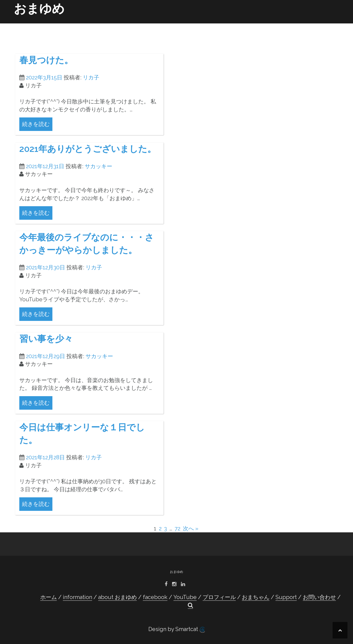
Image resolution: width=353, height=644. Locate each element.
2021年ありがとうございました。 (88, 149)
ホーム (75, 25)
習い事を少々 (46, 339)
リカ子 (91, 77)
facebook (167, 25)
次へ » (191, 528)
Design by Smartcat (177, 629)
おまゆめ (39, 9)
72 (177, 528)
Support (283, 25)
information (101, 25)
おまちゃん (258, 25)
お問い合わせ (310, 25)
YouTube (193, 25)
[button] (331, 26)
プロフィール (221, 25)
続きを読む (36, 124)
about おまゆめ (135, 25)
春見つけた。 (46, 60)
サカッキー (98, 166)
